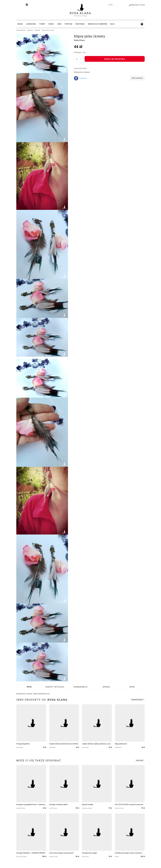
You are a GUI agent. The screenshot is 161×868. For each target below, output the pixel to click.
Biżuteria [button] (80, 24)
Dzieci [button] (51, 24)
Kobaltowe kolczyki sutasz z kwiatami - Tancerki (130, 853)
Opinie (106, 687)
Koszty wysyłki (55, 687)
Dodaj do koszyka (115, 59)
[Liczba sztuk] (77, 59)
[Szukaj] (123, 5)
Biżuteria (30, 30)
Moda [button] (20, 24)
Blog (112, 24)
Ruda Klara (80, 11)
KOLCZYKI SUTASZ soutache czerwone (129, 805)
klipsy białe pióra (121, 744)
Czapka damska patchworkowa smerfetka (64, 744)
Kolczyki (37, 30)
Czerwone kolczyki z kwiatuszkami (61, 853)
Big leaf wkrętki (88, 805)
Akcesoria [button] (31, 24)
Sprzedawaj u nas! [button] (137, 5)
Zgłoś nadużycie (137, 78)
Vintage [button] (68, 24)
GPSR (132, 687)
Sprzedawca (80, 687)
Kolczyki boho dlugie (89, 853)
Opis (29, 687)
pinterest (83, 78)
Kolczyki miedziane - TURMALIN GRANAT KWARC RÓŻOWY (31, 853)
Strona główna (21, 30)
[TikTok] (27, 5)
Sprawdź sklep (137, 700)
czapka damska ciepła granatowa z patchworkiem (97, 744)
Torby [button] (42, 24)
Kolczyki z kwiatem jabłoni (58, 805)
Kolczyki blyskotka (23, 744)
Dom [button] (59, 24)
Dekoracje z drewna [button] (98, 24)
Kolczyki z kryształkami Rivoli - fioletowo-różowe (31, 805)
